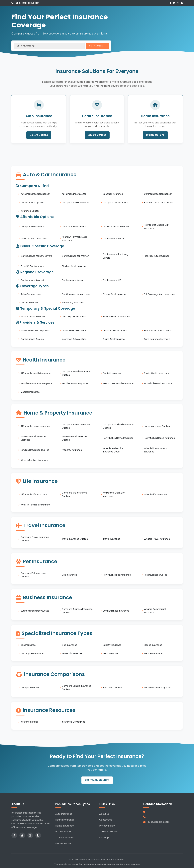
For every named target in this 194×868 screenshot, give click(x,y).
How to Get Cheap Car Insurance (156, 227)
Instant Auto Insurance (33, 317)
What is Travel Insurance (157, 539)
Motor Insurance (29, 303)
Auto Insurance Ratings (74, 331)
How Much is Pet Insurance (117, 575)
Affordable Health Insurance (36, 373)
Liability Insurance (112, 645)
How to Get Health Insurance (118, 383)
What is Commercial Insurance (155, 611)
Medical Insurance (30, 392)
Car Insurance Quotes (32, 202)
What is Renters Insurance (35, 460)
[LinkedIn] (182, 3)
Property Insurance (72, 450)
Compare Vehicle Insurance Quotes (76, 688)
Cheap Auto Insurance (33, 227)
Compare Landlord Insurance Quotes (118, 426)
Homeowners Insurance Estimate (33, 438)
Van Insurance (110, 653)
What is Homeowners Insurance (155, 450)
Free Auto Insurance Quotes (159, 202)
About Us (104, 814)
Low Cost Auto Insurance (34, 239)
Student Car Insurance (74, 266)
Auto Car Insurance (31, 294)
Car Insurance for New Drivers (36, 256)
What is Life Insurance (155, 494)
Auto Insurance (64, 814)
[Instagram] (178, 3)
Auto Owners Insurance (115, 331)
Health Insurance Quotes (75, 383)
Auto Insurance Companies (35, 331)
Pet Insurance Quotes (155, 575)
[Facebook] (170, 3)
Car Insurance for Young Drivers (116, 256)
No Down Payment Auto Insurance (75, 239)
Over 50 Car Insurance (33, 266)
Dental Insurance (112, 373)
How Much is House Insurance (159, 438)
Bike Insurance (28, 645)
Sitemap (104, 838)
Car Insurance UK (112, 280)
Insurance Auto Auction (74, 339)
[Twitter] (174, 3)
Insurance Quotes (30, 211)
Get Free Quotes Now (97, 780)
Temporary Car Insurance (116, 317)
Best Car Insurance (113, 194)
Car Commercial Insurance (76, 294)
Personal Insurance (72, 653)
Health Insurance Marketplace (37, 383)
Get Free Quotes (97, 46)
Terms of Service (109, 832)
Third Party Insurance (73, 303)
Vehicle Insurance (153, 653)
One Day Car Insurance (74, 317)
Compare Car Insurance (116, 202)
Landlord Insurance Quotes (35, 450)
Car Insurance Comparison (158, 194)
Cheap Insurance (30, 688)
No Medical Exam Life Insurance (114, 494)
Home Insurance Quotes (157, 426)
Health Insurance (65, 820)
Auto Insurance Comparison (36, 194)
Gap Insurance (69, 645)
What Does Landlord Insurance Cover (114, 450)
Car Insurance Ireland (73, 280)
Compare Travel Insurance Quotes (35, 539)
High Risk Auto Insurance (157, 256)
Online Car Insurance (114, 339)
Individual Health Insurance (158, 383)
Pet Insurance (63, 843)
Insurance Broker (29, 722)
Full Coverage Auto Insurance (159, 294)
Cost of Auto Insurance (74, 227)
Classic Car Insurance (114, 294)
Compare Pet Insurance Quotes (33, 575)
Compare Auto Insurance (75, 202)
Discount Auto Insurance (116, 227)
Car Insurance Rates (114, 239)
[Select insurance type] (49, 46)
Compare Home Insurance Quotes (76, 426)
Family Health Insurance (156, 373)
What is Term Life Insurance (35, 505)
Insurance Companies (73, 722)
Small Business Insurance (116, 611)
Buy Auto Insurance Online (158, 331)
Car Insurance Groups (32, 339)
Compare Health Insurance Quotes (76, 373)
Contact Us (106, 820)
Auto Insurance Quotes (74, 194)
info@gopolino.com (28, 3)
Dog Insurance (69, 575)
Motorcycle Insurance (32, 653)
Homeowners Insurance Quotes (74, 438)
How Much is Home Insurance (118, 438)
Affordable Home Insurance (35, 426)
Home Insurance (65, 826)
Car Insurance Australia (33, 280)
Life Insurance (63, 832)
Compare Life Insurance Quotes (74, 494)
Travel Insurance (112, 539)
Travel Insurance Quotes (75, 539)
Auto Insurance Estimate (157, 339)
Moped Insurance (153, 645)
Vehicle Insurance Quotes (157, 688)
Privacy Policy (107, 826)
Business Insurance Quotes (35, 611)
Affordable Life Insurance (34, 494)
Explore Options (39, 135)
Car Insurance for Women (75, 256)
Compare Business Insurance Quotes (77, 611)
